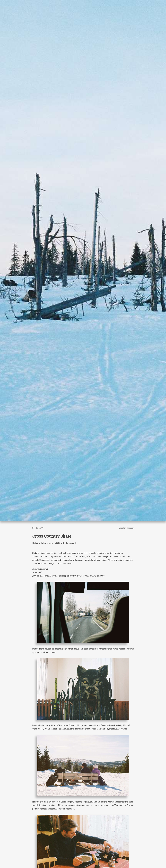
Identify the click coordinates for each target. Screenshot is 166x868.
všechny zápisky (126, 528)
